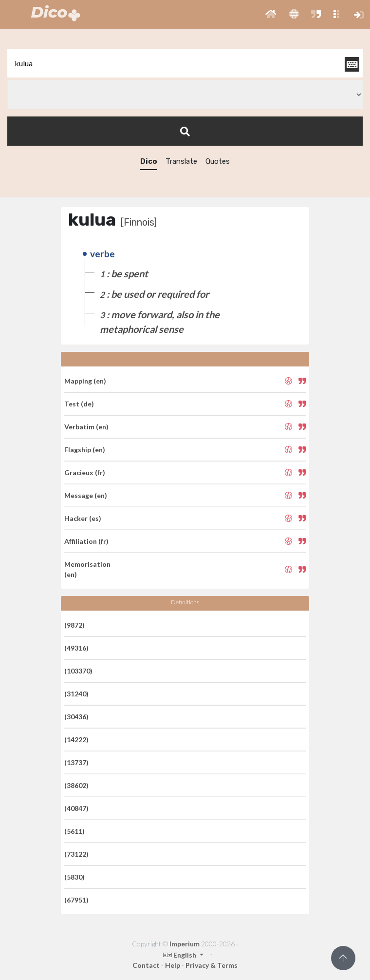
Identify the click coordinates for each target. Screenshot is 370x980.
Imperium (185, 944)
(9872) (74, 625)
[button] (271, 15)
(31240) (76, 694)
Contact (146, 965)
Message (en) (86, 495)
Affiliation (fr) (86, 541)
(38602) (76, 785)
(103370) (78, 671)
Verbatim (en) (86, 427)
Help (173, 965)
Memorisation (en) (87, 569)
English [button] (180, 955)
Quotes (218, 161)
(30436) (76, 717)
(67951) (76, 900)
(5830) (74, 877)
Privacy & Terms (212, 965)
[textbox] (185, 63)
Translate (181, 161)
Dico (149, 161)
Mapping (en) (85, 381)
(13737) (76, 762)
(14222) (76, 740)
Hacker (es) (83, 518)
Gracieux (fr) (85, 472)
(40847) (76, 808)
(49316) (76, 648)
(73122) (76, 854)
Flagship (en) (85, 450)
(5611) (74, 831)
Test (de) (79, 404)
